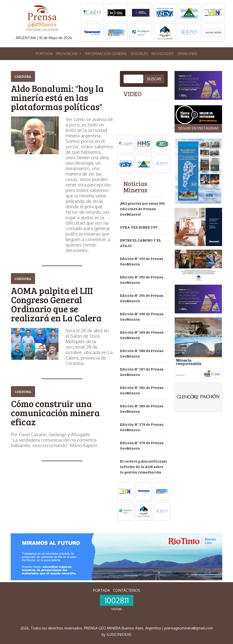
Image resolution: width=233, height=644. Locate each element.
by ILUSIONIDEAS (116, 634)
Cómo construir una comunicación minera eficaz (55, 413)
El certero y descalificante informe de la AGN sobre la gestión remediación (144, 467)
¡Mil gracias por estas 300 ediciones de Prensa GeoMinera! (142, 209)
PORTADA (44, 54)
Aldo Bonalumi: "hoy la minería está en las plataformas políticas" (57, 97)
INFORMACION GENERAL (106, 54)
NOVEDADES (163, 54)
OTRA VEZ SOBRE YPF (139, 227)
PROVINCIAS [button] (67, 54)
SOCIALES (139, 54)
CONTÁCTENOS (127, 590)
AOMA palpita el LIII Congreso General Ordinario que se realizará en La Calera (56, 304)
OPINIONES (187, 54)
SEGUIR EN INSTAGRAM (198, 128)
